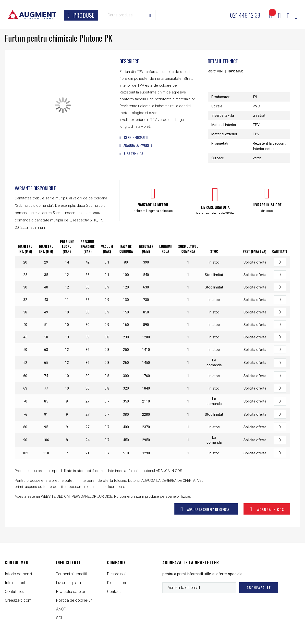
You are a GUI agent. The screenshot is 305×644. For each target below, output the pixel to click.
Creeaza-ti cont (18, 600)
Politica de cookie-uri (74, 600)
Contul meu (15, 592)
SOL (60, 618)
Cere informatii (134, 137)
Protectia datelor (71, 592)
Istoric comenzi (18, 574)
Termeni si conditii (71, 574)
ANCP (61, 609)
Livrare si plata (68, 583)
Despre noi (116, 574)
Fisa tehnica (131, 153)
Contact (114, 592)
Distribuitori (116, 583)
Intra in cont (15, 583)
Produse (84, 15)
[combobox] (130, 15)
